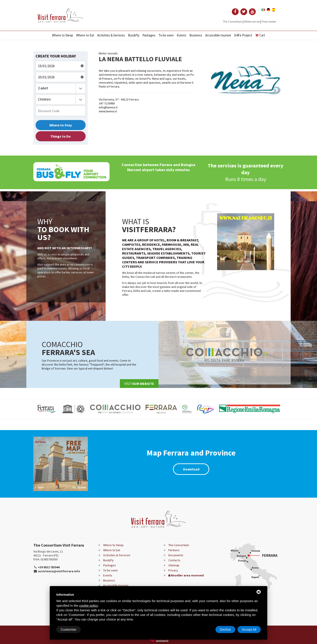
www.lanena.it (108, 111)
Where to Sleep (63, 35)
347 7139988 (107, 103)
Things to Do (60, 136)
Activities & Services (111, 35)
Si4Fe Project (243, 35)
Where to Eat (85, 35)
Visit (139, 384)
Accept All (249, 629)
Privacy (173, 570)
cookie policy (89, 605)
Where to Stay (61, 125)
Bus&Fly (134, 35)
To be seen (166, 35)
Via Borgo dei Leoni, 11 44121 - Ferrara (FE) (48, 553)
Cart (260, 35)
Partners (174, 550)
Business (196, 35)
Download (191, 469)
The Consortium (232, 22)
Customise (69, 629)
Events (182, 35)
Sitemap (174, 565)
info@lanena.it (108, 107)
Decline (225, 629)
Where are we (252, 22)
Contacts (174, 560)
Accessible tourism (218, 35)
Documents (176, 555)
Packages (149, 35)
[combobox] (61, 88)
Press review (269, 22)
